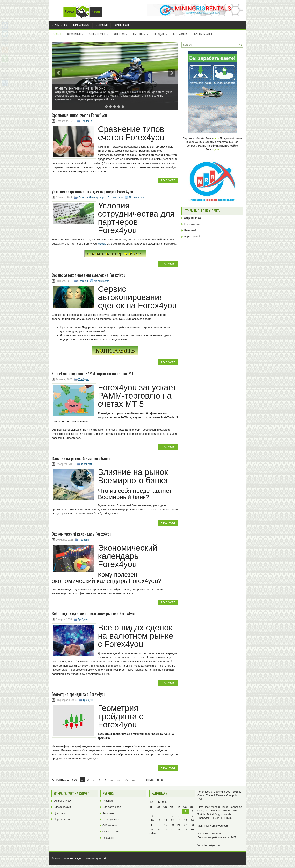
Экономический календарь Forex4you (82, 534)
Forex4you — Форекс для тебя (88, 858)
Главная (56, 34)
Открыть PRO (59, 25)
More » (110, 99)
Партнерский (121, 25)
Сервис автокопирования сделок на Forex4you (89, 275)
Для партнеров (98, 198)
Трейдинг (162, 33)
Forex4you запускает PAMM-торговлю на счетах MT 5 (94, 373)
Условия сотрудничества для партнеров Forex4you (92, 192)
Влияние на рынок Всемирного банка (81, 458)
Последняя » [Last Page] (154, 780)
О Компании (77, 33)
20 (126, 780)
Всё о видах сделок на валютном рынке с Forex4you (94, 614)
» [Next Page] (140, 780)
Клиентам (122, 33)
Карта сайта (180, 34)
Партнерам (142, 33)
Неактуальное (111, 819)
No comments (137, 198)
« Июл (153, 833)
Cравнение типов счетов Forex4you (79, 115)
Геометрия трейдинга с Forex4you (79, 694)
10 (119, 780)
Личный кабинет (203, 34)
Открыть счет (100, 33)
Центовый (102, 25)
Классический (81, 25)
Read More (168, 180)
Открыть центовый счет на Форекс (80, 88)
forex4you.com (213, 845)
